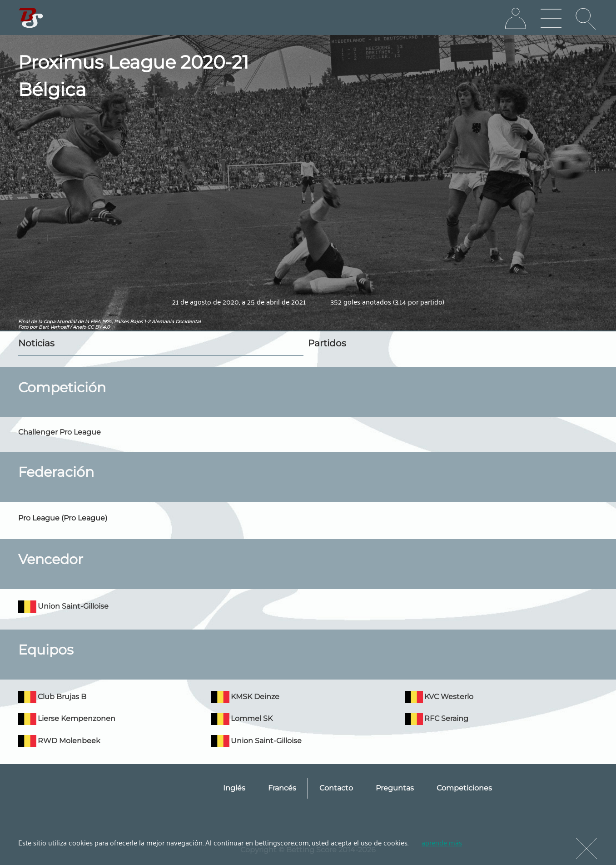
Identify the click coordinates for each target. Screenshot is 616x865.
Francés (282, 788)
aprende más (442, 842)
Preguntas (395, 788)
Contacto (336, 788)
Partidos (327, 343)
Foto (23, 327)
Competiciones (464, 788)
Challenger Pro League (60, 432)
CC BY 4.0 (99, 327)
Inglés (234, 788)
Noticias (36, 343)
